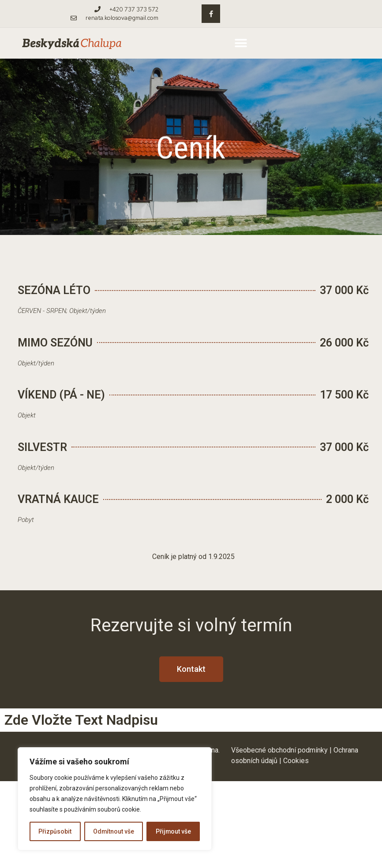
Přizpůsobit (55, 831)
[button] (241, 43)
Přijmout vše (173, 831)
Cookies (296, 761)
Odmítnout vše (113, 831)
